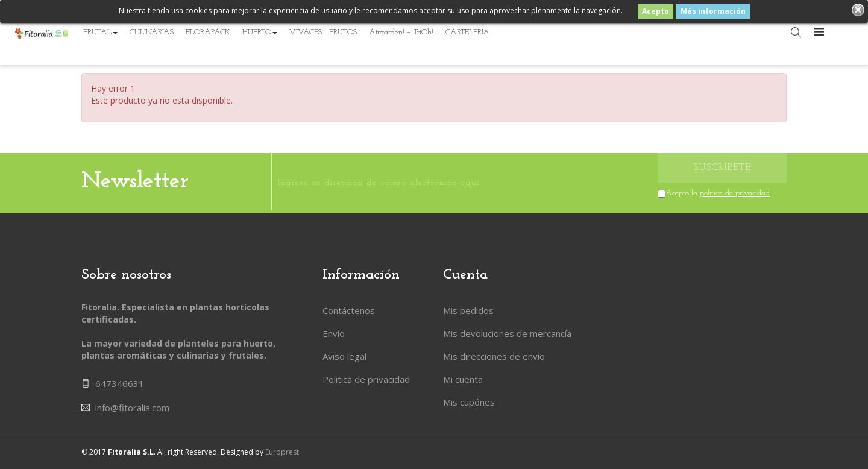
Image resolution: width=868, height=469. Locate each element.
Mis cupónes (469, 402)
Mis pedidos (468, 310)
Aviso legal (344, 356)
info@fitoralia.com (132, 408)
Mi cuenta (463, 379)
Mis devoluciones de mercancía (507, 333)
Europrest (282, 452)
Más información (713, 11)
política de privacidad (735, 193)
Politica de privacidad (366, 379)
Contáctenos (349, 310)
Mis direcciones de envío (494, 356)
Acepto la (718, 193)
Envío (334, 333)
